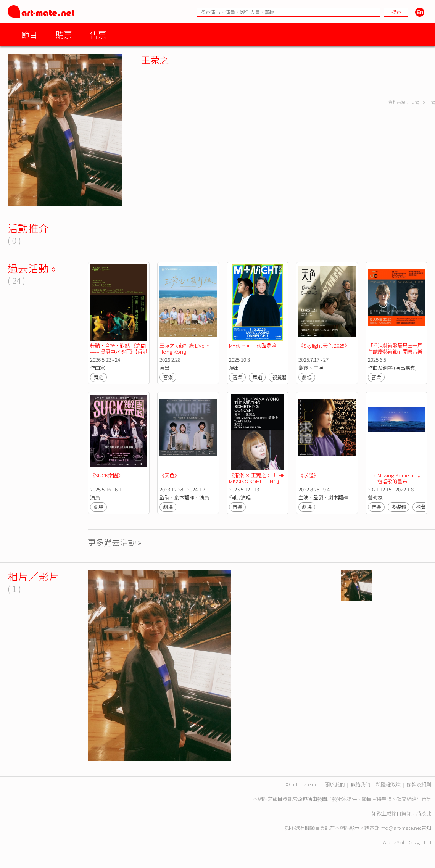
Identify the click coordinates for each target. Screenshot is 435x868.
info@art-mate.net (400, 828)
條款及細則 (419, 784)
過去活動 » (32, 268)
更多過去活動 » (115, 542)
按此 (426, 813)
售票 (98, 34)
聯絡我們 (360, 784)
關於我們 (335, 784)
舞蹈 (98, 377)
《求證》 (308, 475)
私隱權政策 (388, 784)
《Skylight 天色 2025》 (324, 345)
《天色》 (169, 475)
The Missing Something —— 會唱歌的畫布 (395, 478)
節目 (29, 34)
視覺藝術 (282, 377)
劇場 (307, 377)
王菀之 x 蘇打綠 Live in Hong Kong (185, 349)
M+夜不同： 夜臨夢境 (253, 345)
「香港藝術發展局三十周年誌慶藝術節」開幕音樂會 (395, 352)
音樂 (168, 377)
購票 (64, 34)
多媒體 (399, 507)
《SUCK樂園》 (106, 475)
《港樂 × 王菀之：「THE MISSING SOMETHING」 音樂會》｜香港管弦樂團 (257, 481)
